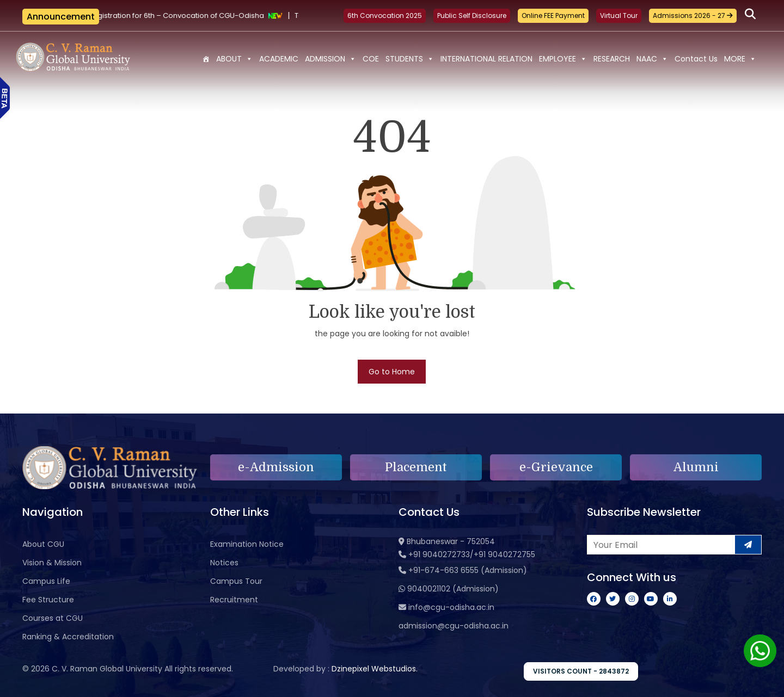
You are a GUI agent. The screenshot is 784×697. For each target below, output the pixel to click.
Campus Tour (236, 581)
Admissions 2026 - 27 (693, 16)
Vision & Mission (52, 563)
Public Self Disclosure (472, 16)
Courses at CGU (53, 618)
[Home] (206, 59)
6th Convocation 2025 (385, 16)
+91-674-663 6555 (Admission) (468, 570)
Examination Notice (247, 544)
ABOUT (234, 59)
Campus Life (46, 581)
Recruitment (234, 600)
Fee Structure (48, 600)
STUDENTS (410, 59)
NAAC (652, 59)
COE (371, 59)
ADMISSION (330, 59)
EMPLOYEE (563, 59)
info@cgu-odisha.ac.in (451, 607)
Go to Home (392, 372)
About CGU (43, 544)
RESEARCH (612, 59)
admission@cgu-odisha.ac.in (454, 626)
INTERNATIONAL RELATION (486, 59)
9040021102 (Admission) (453, 589)
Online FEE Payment (553, 16)
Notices (224, 563)
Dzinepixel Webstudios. (375, 669)
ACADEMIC (279, 59)
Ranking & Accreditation (68, 637)
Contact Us (696, 59)
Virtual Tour (619, 16)
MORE (740, 59)
